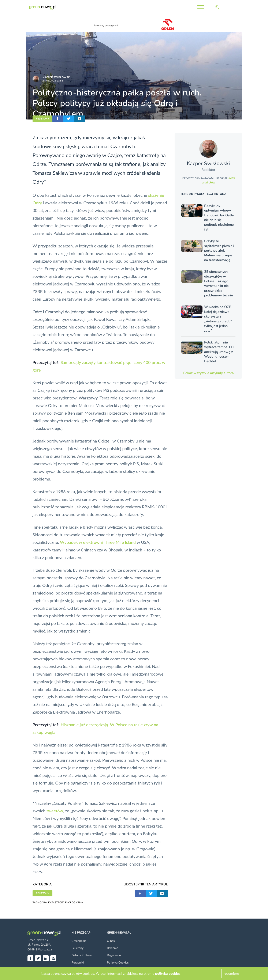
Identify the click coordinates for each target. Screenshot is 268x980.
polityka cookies (168, 974)
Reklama (113, 948)
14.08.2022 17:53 (53, 81)
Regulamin (114, 955)
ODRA (43, 903)
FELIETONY (42, 119)
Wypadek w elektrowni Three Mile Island (98, 542)
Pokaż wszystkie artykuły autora (209, 373)
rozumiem (231, 974)
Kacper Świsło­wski (57, 77)
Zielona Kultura (81, 955)
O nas (111, 941)
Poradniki (78, 963)
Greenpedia (79, 941)
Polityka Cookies (118, 963)
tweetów (55, 811)
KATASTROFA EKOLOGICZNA (66, 903)
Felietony (77, 948)
